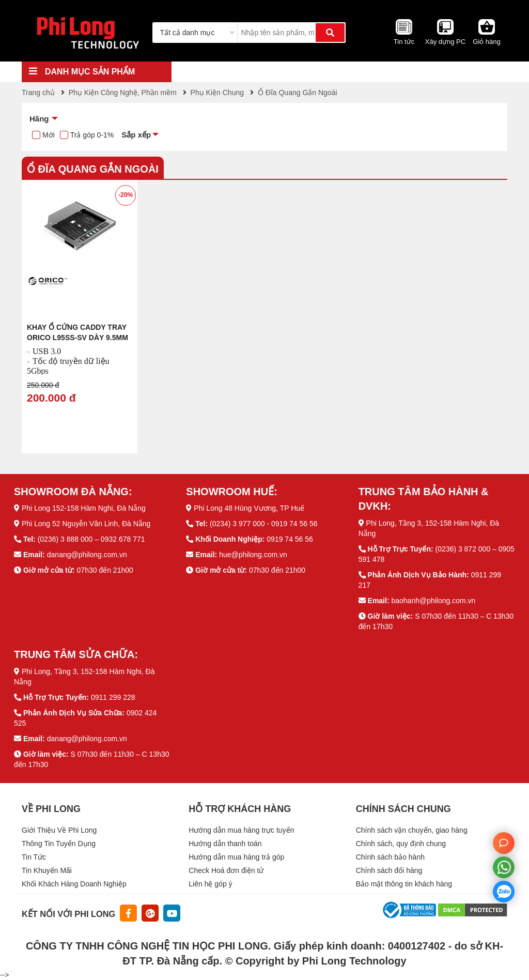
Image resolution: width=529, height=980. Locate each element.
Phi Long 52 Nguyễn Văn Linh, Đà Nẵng (86, 524)
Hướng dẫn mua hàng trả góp (236, 857)
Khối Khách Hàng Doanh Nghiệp (74, 884)
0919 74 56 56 (290, 539)
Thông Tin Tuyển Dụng (59, 844)
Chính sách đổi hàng (389, 870)
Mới (49, 135)
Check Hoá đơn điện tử (226, 870)
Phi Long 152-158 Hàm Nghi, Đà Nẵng (84, 508)
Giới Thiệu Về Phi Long (59, 830)
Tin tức (404, 42)
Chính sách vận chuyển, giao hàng (412, 830)
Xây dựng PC (445, 42)
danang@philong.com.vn (87, 555)
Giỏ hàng (487, 42)
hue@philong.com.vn (253, 555)
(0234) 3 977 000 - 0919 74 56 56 (264, 524)
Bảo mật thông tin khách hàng (404, 884)
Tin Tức (34, 857)
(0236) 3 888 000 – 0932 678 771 (91, 539)
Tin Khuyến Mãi (47, 870)
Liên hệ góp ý (210, 884)
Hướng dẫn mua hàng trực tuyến (241, 830)
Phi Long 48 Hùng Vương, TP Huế (249, 508)
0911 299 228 (113, 697)
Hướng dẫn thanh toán (225, 844)
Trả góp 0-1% (92, 135)
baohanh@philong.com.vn (433, 601)
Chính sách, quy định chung (401, 844)
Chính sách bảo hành (390, 857)
